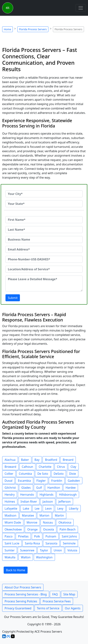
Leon (48, 508)
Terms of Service (48, 608)
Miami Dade (13, 522)
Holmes (10, 502)
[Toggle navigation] (81, 8)
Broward (10, 467)
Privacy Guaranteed (18, 608)
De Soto (43, 474)
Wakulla (10, 557)
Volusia (72, 550)
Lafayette (11, 508)
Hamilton (54, 488)
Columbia (25, 474)
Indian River (29, 502)
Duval (8, 481)
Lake (26, 508)
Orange (32, 529)
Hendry (10, 495)
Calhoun (27, 467)
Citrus (61, 467)
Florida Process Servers (33, 29)
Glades (26, 488)
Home (7, 29)
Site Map (69, 594)
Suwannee (27, 550)
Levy (60, 508)
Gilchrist (10, 488)
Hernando (27, 495)
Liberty (74, 508)
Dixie (73, 474)
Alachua (10, 460)
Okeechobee (13, 529)
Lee (37, 508)
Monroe (32, 522)
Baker (25, 460)
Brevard (68, 460)
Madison (10, 515)
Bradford (51, 460)
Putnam (51, 536)
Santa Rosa (32, 543)
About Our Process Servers (23, 587)
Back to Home (16, 570)
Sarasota (51, 543)
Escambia (24, 481)
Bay (37, 460)
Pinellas (23, 536)
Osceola (49, 529)
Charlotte (45, 467)
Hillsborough (68, 495)
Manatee (28, 515)
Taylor (44, 550)
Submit (13, 298)
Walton (26, 557)
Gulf (39, 488)
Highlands (47, 495)
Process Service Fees (57, 601)
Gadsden (74, 481)
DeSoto (59, 474)
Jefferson (65, 502)
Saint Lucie (12, 543)
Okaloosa (65, 522)
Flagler (41, 481)
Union (58, 550)
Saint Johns (69, 536)
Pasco (9, 536)
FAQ (55, 594)
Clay (73, 467)
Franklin (57, 481)
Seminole (69, 543)
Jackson (48, 502)
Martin (59, 515)
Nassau (48, 522)
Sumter (10, 550)
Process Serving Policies (21, 601)
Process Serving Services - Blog (26, 594)
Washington (44, 557)
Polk (37, 536)
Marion (44, 515)
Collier (9, 474)
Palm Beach (68, 529)
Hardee (71, 488)
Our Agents (73, 608)
